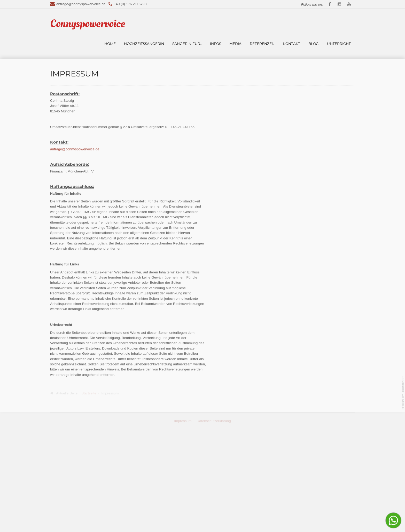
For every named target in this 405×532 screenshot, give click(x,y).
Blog (314, 44)
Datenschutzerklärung (214, 518)
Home (110, 44)
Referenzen (262, 44)
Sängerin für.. (187, 44)
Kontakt (291, 44)
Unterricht (339, 44)
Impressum (183, 518)
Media (235, 44)
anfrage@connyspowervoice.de (81, 4)
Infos (216, 44)
